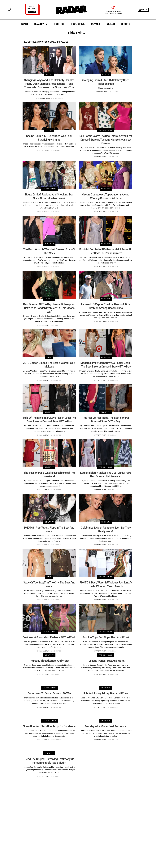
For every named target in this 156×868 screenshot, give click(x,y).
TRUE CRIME (78, 24)
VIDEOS (111, 24)
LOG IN (143, 10)
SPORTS (126, 24)
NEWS (25, 24)
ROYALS (96, 24)
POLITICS (59, 24)
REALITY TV (41, 24)
